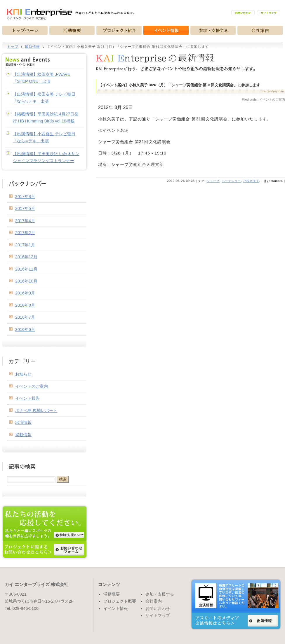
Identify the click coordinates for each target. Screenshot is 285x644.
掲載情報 (23, 435)
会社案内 (154, 601)
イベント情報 (116, 608)
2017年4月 (25, 221)
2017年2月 (25, 233)
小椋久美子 (251, 181)
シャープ (213, 181)
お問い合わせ (158, 608)
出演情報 (23, 422)
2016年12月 (26, 257)
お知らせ (23, 374)
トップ (13, 47)
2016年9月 (25, 293)
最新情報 (32, 47)
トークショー (231, 181)
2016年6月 (25, 329)
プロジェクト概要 (120, 601)
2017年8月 (25, 196)
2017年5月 (25, 208)
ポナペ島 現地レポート (36, 410)
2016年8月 (25, 305)
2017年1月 (25, 245)
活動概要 (112, 594)
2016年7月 (25, 317)
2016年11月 (26, 269)
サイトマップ (158, 615)
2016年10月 (26, 281)
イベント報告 (27, 398)
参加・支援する (160, 594)
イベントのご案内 (272, 99)
